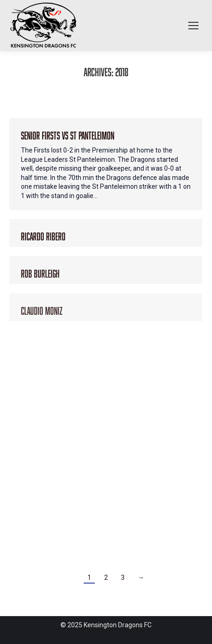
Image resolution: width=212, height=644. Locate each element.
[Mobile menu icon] (193, 26)
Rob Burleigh (40, 272)
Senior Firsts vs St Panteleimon (68, 134)
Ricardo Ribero (43, 235)
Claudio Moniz (42, 309)
